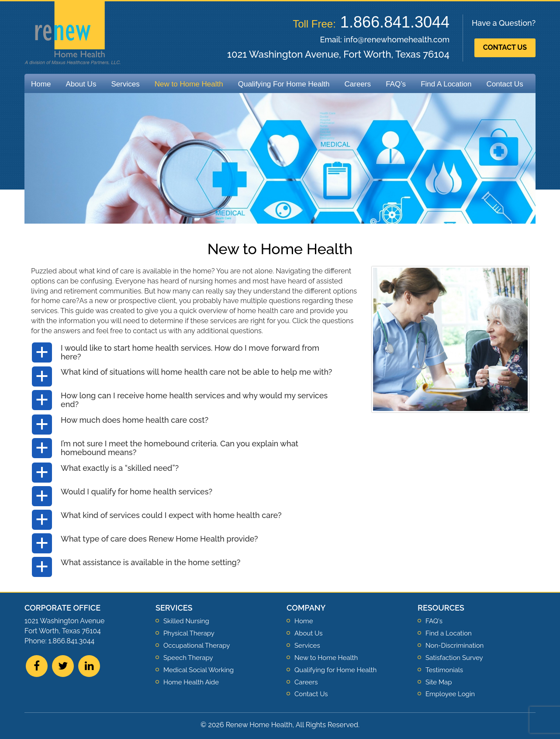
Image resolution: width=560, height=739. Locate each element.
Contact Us (505, 47)
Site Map (439, 682)
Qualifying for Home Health (335, 670)
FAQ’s (396, 84)
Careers (358, 84)
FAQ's (434, 621)
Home (41, 84)
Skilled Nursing (186, 621)
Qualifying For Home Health (284, 84)
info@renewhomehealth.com (397, 40)
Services (125, 84)
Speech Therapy (188, 658)
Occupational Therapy (197, 646)
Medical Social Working (199, 670)
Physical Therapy (189, 633)
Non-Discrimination (455, 646)
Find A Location (446, 84)
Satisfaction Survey (454, 658)
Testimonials (444, 670)
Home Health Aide (191, 682)
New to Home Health (189, 84)
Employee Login (450, 694)
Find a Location (449, 633)
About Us (81, 84)
